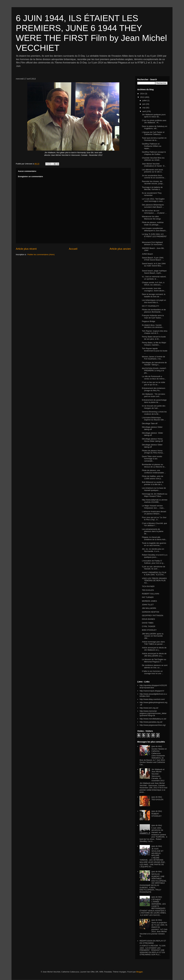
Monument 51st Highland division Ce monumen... (153, 243)
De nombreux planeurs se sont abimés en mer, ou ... (155, 666)
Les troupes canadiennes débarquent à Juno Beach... (154, 229)
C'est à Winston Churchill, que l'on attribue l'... (154, 524)
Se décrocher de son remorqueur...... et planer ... (154, 212)
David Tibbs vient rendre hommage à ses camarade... (152, 459)
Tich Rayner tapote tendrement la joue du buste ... (155, 351)
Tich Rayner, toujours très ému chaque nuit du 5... (155, 332)
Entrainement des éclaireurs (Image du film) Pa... (154, 389)
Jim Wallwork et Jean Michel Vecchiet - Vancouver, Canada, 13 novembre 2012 (158, 775)
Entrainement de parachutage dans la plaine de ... (154, 401)
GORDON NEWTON (151, 612)
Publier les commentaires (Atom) (41, 255)
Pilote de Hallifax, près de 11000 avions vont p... (152, 477)
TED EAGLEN (148, 590)
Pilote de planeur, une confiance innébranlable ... (154, 471)
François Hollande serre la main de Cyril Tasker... (153, 317)
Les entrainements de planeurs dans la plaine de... (153, 531)
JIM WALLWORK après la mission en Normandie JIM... (153, 636)
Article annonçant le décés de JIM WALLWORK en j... (154, 655)
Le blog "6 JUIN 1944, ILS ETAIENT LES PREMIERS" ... (154, 236)
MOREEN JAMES (149, 601)
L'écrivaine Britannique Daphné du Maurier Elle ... (154, 419)
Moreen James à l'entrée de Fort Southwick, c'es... (153, 358)
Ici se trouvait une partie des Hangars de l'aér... (154, 407)
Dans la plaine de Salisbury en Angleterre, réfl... (155, 127)
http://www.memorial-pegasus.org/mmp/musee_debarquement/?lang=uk (153, 713)
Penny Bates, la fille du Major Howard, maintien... (154, 344)
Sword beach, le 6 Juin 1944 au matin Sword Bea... (154, 265)
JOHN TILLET (148, 605)
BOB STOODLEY (149, 630)
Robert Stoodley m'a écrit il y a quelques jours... (155, 556)
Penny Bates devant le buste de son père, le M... (154, 338)
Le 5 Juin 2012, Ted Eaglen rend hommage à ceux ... (153, 200)
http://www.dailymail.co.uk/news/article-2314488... (155, 501)
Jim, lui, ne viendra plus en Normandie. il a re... (153, 550)
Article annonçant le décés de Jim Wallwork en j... (154, 649)
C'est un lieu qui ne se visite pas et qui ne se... (153, 383)
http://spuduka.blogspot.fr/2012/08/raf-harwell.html (153, 686)
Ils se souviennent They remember (152, 194)
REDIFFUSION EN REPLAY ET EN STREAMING (153, 942)
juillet (145, 100)
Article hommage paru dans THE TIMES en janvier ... (153, 643)
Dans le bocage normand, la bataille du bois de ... (154, 295)
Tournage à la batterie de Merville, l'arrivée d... (152, 188)
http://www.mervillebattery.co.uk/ (153, 719)
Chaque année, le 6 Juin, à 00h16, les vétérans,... (153, 284)
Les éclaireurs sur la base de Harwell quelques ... (154, 489)
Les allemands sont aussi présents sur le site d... (152, 171)
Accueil (73, 249)
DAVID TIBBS (148, 623)
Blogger (139, 972)
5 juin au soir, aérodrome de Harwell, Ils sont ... (153, 568)
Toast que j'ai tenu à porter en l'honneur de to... (154, 139)
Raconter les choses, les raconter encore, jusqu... (153, 183)
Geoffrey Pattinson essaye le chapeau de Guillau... (154, 153)
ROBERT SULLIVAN (150, 594)
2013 (143, 97)
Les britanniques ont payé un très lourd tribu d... (154, 301)
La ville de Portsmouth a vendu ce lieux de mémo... (154, 378)
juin (144, 104)
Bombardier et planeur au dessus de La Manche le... (154, 466)
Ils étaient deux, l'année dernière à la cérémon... (153, 326)
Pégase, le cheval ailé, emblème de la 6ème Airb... (154, 538)
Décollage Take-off (150, 423)
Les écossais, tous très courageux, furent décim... (154, 289)
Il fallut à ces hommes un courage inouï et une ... (153, 672)
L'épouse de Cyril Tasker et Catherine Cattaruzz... (153, 133)
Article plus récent (26, 249)
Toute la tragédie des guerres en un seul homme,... (154, 544)
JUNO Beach (147, 254)
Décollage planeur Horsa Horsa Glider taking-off (152, 440)
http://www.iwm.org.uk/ (149, 708)
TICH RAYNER (148, 586)
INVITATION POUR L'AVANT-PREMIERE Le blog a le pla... (154, 371)
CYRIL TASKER (148, 626)
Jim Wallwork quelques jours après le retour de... (154, 116)
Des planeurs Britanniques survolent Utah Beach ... (153, 206)
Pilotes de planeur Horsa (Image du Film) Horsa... (153, 452)
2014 (143, 94)
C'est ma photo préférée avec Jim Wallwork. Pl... (154, 122)
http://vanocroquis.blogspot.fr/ (152, 691)
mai (144, 108)
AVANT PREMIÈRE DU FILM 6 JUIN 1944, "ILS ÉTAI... (154, 574)
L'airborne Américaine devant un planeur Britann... (154, 513)
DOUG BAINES (148, 619)
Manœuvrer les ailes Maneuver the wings (151, 218)
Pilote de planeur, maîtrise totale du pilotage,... (153, 224)
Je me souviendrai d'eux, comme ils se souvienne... (154, 177)
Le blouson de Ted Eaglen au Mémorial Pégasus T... (154, 661)
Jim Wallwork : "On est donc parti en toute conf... (154, 395)
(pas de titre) (157, 746)
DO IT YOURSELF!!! (150, 306)
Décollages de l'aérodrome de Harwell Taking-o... (154, 364)
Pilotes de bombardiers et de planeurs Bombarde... (154, 311)
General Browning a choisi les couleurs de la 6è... (154, 413)
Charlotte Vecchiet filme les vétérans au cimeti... (153, 159)
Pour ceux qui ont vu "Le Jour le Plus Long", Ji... (154, 519)
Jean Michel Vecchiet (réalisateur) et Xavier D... (154, 165)
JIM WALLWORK (149, 608)
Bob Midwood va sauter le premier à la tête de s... (153, 483)
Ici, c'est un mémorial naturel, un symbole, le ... (154, 278)
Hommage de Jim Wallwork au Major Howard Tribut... (155, 495)
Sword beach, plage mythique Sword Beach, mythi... (154, 272)
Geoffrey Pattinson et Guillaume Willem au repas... (152, 146)
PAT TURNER (148, 597)
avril (144, 111)
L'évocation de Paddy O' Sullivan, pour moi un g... (153, 562)
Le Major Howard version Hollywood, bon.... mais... (153, 507)
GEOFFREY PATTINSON (152, 615)
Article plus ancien (120, 249)
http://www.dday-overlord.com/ (152, 699)
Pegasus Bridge (148, 321)
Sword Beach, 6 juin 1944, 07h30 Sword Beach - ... (153, 259)
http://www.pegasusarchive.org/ (153, 725)
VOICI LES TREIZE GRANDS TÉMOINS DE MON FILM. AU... (154, 581)
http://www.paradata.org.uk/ (151, 722)
